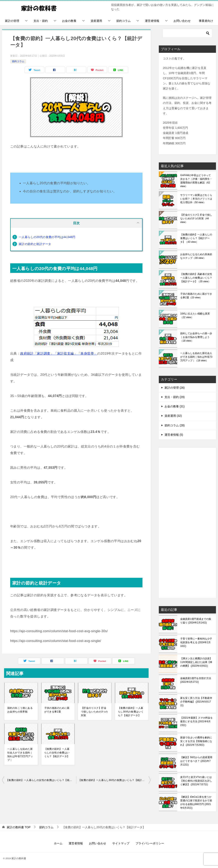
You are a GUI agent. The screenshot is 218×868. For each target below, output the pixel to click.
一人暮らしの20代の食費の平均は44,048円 (47, 237)
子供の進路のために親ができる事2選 (57, 710)
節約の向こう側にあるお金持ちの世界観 (20, 710)
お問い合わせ (182, 21)
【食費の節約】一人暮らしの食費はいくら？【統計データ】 (196, 238)
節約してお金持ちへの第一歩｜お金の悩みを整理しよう (196, 337)
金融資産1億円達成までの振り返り (196, 621)
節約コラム (123, 21)
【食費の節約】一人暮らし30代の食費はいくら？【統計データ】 (131, 712)
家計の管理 (12, 21)
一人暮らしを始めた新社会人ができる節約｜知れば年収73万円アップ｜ (20, 754)
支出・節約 (41, 21)
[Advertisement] (187, 523)
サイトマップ (121, 843)
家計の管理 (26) (175, 388)
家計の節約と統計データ (35, 244)
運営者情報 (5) (174, 435)
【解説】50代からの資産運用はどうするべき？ (196, 761)
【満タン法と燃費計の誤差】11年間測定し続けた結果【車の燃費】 (196, 662)
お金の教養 (69, 21)
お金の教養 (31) (175, 406)
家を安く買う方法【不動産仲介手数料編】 (196, 702)
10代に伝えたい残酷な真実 (195, 315)
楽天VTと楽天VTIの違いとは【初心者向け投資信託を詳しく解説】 (196, 781)
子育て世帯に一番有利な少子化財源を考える (196, 642)
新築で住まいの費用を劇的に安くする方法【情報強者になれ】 (196, 741)
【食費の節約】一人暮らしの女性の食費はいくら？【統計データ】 (57, 753)
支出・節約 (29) (175, 397)
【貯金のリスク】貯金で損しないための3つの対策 (94, 712)
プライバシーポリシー (150, 843)
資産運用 (96, 21)
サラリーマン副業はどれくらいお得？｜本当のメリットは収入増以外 (196, 199)
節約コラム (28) (175, 425)
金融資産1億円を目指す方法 (196, 680)
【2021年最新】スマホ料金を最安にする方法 (196, 721)
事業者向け (206, 21)
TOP (19, 827)
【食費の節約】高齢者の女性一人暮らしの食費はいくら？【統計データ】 (196, 278)
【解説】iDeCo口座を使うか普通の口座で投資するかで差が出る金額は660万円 (196, 802)
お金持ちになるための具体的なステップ (196, 256)
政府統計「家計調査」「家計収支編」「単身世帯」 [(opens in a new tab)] (59, 353)
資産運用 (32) (173, 416)
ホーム (58, 843)
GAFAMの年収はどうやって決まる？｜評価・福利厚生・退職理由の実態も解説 (196, 181)
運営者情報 (152, 21)
